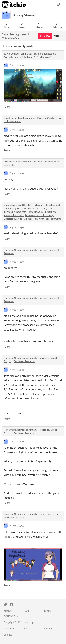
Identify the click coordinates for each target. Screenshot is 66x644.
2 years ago (17, 65)
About (8, 611)
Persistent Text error (24, 361)
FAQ (26, 611)
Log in (58, 4)
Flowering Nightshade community (21, 250)
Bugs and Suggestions (45, 54)
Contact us (11, 616)
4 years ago (17, 227)
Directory (9, 629)
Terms (27, 629)
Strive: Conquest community (18, 54)
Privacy (48, 629)
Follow (45, 36)
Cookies (8, 635)
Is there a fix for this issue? (37, 57)
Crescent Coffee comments (18, 162)
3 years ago (17, 173)
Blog (47, 611)
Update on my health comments (20, 118)
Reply (7, 107)
